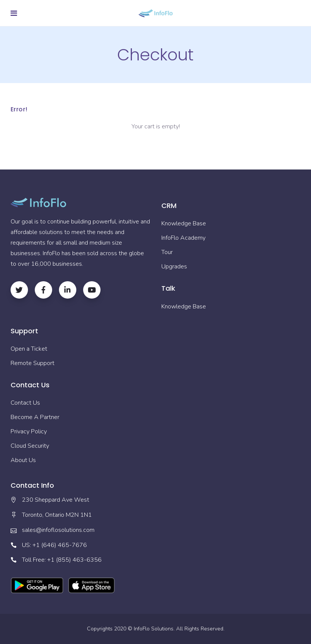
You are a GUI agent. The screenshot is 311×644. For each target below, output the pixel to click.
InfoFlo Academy (183, 238)
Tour (167, 252)
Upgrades (174, 267)
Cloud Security (30, 446)
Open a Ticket (29, 349)
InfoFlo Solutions (154, 629)
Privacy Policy (29, 431)
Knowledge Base (184, 223)
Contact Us (25, 403)
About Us (23, 460)
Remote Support (32, 363)
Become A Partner (35, 417)
